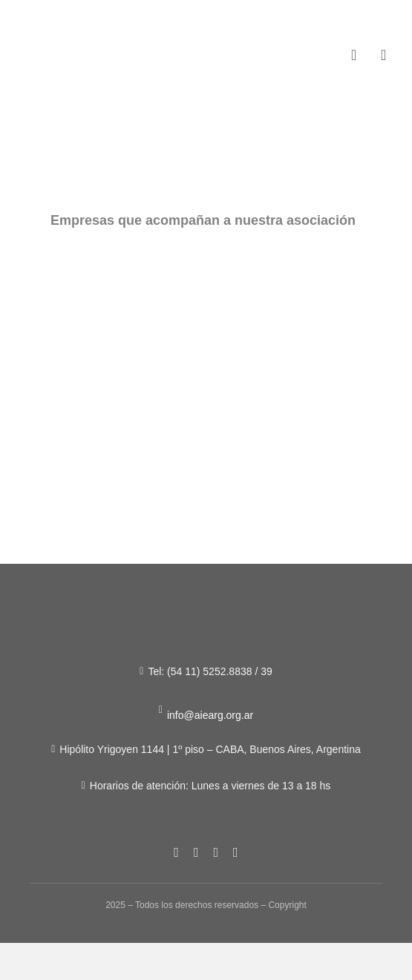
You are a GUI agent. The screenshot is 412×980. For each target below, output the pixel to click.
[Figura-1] (78, 43)
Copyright (287, 905)
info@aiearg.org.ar (210, 715)
